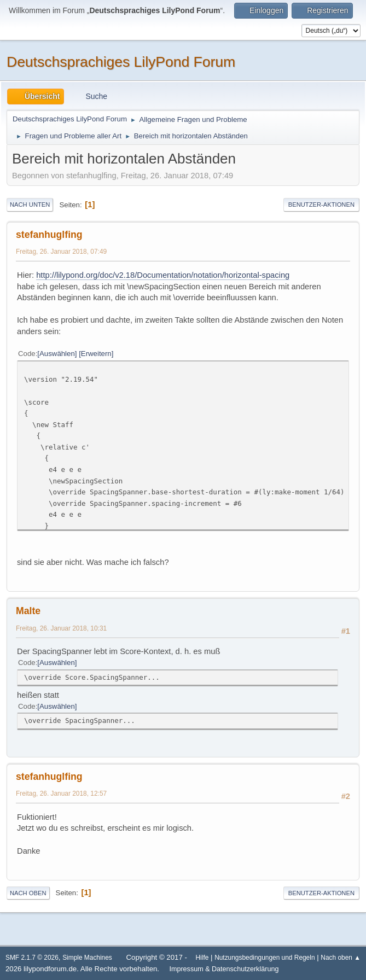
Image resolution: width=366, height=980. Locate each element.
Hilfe (202, 958)
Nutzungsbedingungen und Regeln (265, 958)
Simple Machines (87, 958)
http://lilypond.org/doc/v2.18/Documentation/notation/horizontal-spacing (163, 275)
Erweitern (96, 354)
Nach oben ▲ (341, 958)
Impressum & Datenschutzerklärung (224, 969)
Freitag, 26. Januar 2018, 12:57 (61, 794)
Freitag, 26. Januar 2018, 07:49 (61, 252)
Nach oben (28, 893)
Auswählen (57, 354)
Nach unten (30, 205)
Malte (28, 611)
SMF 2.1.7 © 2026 (32, 958)
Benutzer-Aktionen (321, 205)
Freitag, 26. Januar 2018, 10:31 (61, 628)
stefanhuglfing (49, 235)
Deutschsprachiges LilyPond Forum (121, 62)
